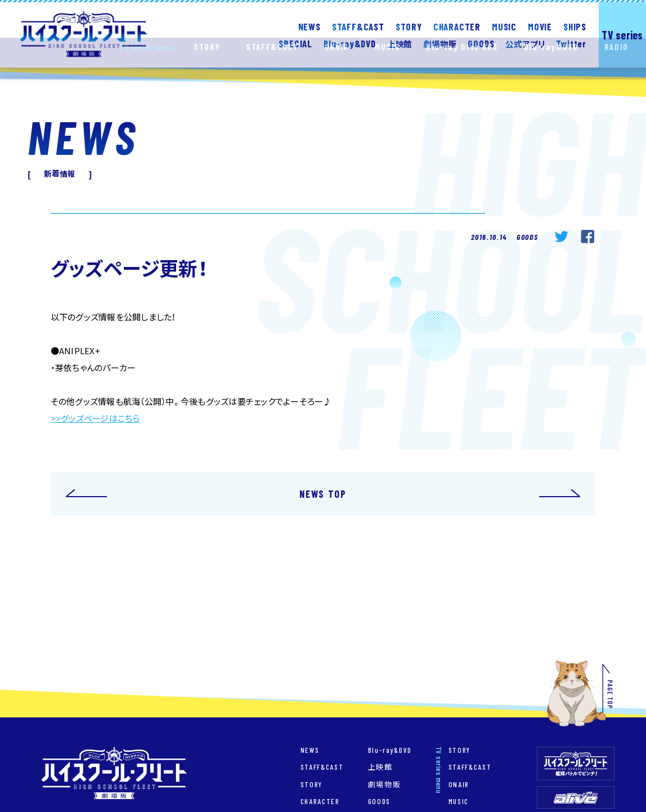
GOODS (481, 43)
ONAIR (459, 785)
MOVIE (540, 26)
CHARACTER (457, 26)
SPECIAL (295, 43)
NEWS (309, 26)
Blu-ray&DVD (390, 750)
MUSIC (504, 26)
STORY (409, 26)
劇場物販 (385, 785)
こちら (129, 418)
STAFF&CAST (358, 26)
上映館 (380, 767)
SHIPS (575, 26)
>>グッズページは (84, 418)
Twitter (571, 43)
